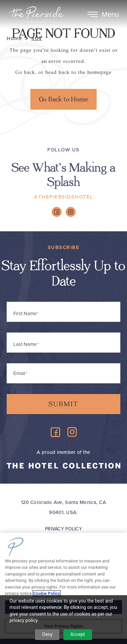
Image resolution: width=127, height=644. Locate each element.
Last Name (25, 344)
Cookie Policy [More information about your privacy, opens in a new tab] (47, 593)
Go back (25, 72)
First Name (25, 313)
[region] (63, 586)
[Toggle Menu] (92, 14)
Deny (47, 634)
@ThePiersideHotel (63, 197)
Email (20, 372)
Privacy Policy (63, 529)
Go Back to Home (63, 99)
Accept (78, 634)
